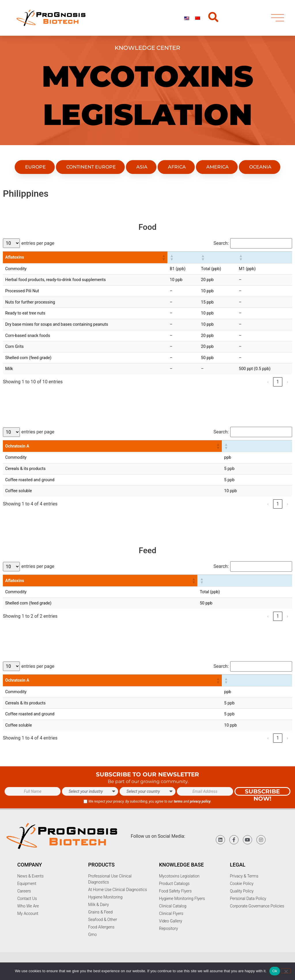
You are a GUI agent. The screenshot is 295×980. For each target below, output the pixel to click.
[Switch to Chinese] (198, 19)
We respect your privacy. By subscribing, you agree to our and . (150, 801)
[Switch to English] (187, 19)
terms (178, 801)
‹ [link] (268, 382)
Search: (221, 243)
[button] (163, 257)
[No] (286, 971)
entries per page (38, 243)
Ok (275, 971)
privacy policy (200, 801)
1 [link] (278, 382)
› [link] (288, 382)
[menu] (278, 19)
